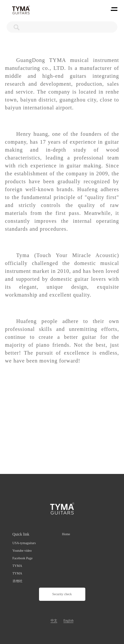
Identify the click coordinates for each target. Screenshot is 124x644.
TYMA (17, 566)
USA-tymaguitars (24, 543)
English (69, 620)
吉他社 (18, 581)
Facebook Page (23, 558)
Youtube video (22, 551)
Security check (62, 594)
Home (66, 534)
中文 (54, 620)
